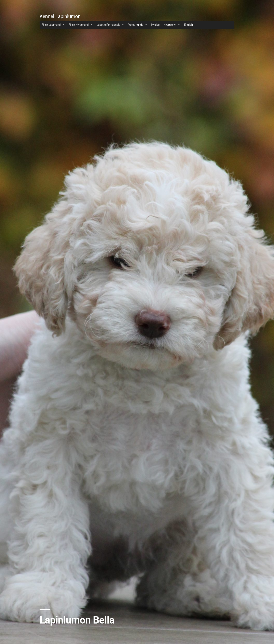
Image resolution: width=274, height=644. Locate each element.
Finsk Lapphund (53, 25)
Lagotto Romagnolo (110, 25)
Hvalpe (155, 25)
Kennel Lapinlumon (60, 16)
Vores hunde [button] (138, 25)
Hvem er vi (172, 25)
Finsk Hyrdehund (81, 25)
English (188, 25)
